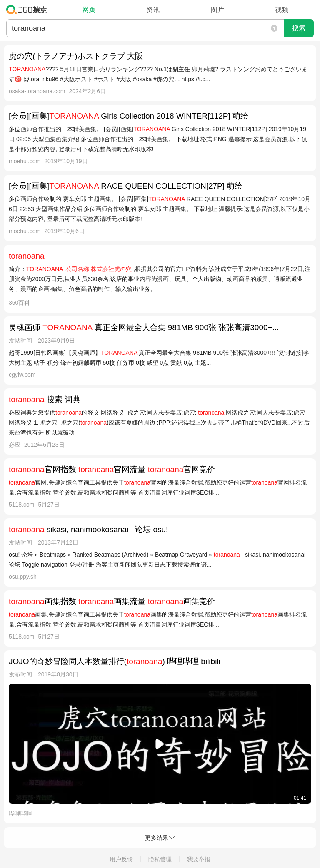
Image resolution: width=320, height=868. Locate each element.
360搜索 (29, 10)
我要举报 (199, 859)
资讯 (153, 10)
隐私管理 (160, 859)
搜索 (299, 28)
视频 (282, 10)
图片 (217, 10)
